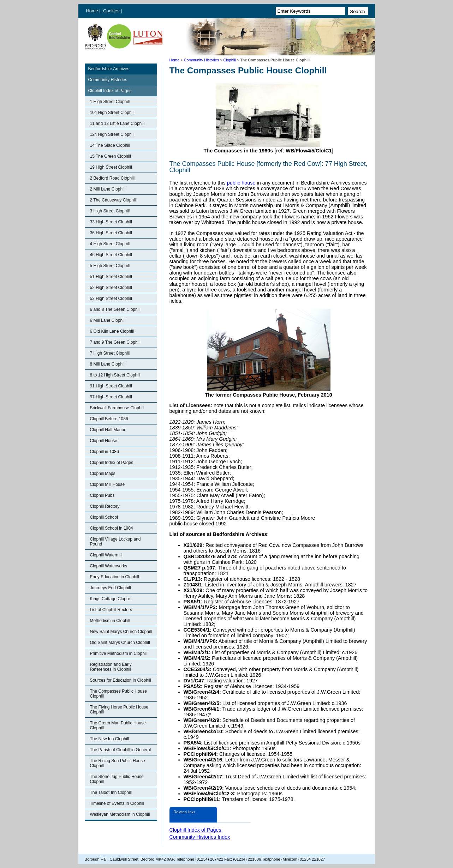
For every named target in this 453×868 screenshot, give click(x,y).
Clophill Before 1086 (109, 419)
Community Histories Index (200, 837)
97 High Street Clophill (111, 397)
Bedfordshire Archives (109, 69)
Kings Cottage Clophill (111, 599)
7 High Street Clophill (110, 353)
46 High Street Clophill (111, 255)
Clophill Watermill (106, 555)
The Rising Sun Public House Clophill (118, 763)
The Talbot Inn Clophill (111, 792)
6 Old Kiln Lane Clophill (112, 331)
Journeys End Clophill (111, 588)
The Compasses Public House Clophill (118, 694)
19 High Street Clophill (111, 167)
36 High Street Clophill (111, 233)
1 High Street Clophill (110, 102)
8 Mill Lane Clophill (108, 364)
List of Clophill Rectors (111, 610)
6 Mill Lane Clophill (108, 320)
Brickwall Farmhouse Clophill (117, 408)
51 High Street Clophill (111, 277)
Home (92, 11)
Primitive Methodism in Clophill (119, 653)
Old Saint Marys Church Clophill (120, 643)
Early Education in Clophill (115, 577)
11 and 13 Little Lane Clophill (117, 123)
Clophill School (104, 517)
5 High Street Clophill (110, 266)
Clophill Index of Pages (110, 91)
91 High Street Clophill (111, 386)
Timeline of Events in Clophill (117, 803)
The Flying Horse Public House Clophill (119, 710)
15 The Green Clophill (111, 156)
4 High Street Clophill (110, 244)
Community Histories (202, 60)
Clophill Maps (103, 474)
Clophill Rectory (105, 506)
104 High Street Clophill (112, 113)
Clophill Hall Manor (108, 430)
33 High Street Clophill (111, 222)
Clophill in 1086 (105, 452)
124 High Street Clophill (112, 134)
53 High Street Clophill (111, 299)
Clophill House (104, 441)
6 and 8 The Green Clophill (115, 309)
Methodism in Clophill (110, 621)
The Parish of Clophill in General (121, 750)
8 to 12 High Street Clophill (115, 375)
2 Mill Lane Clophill (108, 189)
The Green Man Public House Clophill (118, 725)
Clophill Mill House (108, 484)
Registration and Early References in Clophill (111, 667)
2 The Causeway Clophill (114, 200)
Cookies (112, 11)
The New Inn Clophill (110, 739)
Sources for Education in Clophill (121, 680)
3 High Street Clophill (110, 211)
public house (241, 183)
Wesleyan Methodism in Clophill (120, 814)
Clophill (230, 60)
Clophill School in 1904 (112, 528)
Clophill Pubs (102, 495)
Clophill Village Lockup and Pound (115, 542)
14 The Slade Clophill (110, 145)
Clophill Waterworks (109, 566)
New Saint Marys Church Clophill (121, 632)
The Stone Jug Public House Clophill (117, 779)
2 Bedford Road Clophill (112, 178)
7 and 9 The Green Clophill (115, 342)
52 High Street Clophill (111, 288)
